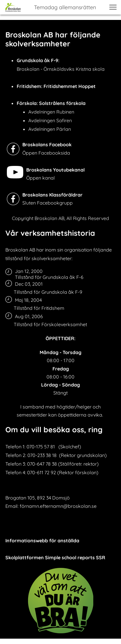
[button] (113, 7)
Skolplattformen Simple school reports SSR (55, 557)
